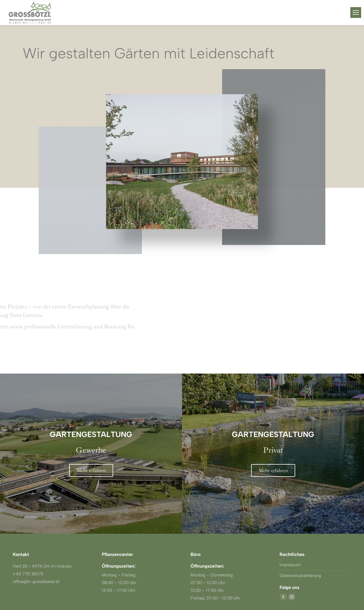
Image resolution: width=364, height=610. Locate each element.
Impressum (290, 565)
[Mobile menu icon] (356, 13)
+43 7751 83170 (28, 574)
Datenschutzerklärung (300, 576)
